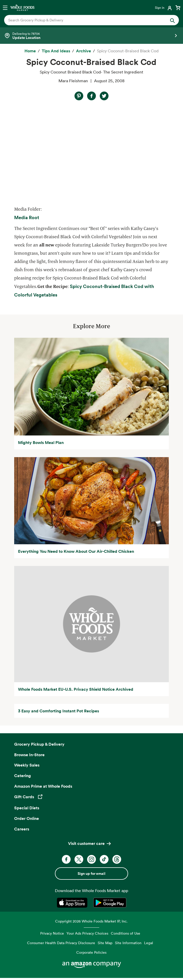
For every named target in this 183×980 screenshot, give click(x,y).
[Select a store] (91, 36)
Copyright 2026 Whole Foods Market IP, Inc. (91, 921)
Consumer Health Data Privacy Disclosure (61, 943)
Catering (23, 776)
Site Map (105, 943)
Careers (22, 829)
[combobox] (83, 20)
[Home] (30, 51)
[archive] (84, 51)
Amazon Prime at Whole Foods (43, 786)
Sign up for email (91, 874)
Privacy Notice (52, 933)
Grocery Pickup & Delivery (39, 744)
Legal (149, 943)
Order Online (27, 818)
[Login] (164, 7)
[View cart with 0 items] (178, 7)
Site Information (128, 943)
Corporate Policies (91, 952)
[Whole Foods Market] (22, 7)
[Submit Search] (172, 20)
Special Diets (27, 808)
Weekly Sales (27, 765)
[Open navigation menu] (5, 7)
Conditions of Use (126, 933)
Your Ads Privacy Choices (87, 933)
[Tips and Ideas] (56, 51)
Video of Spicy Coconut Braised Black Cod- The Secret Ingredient (69, 152)
